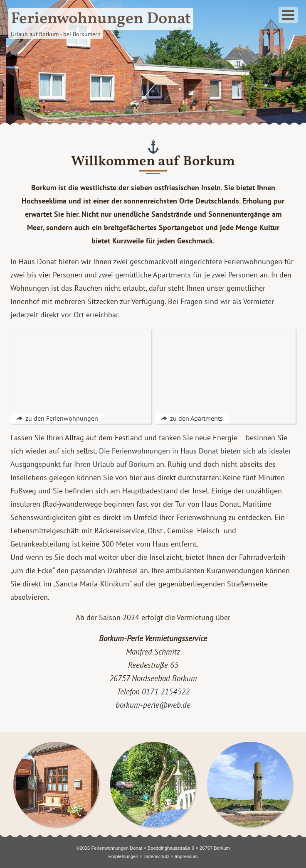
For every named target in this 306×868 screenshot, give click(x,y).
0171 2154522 (166, 691)
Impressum (186, 856)
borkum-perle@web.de (153, 705)
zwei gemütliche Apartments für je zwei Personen (178, 275)
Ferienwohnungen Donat (117, 848)
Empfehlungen (123, 856)
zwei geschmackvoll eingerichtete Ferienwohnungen (198, 261)
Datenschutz (156, 856)
